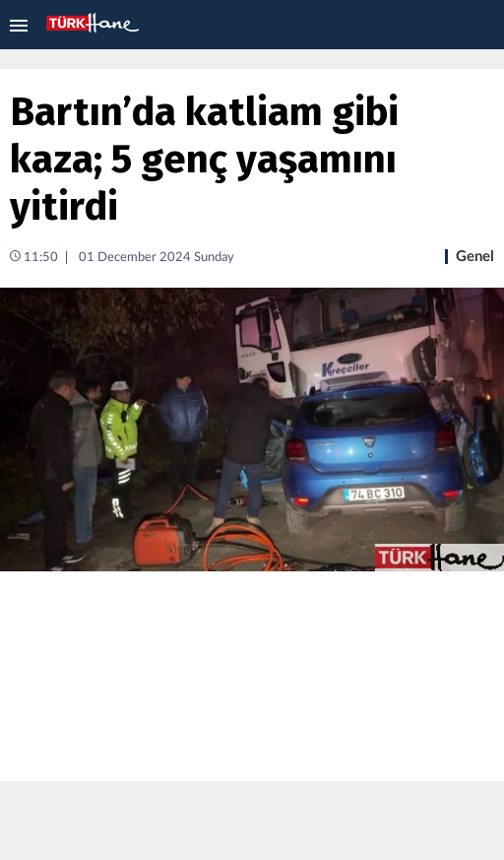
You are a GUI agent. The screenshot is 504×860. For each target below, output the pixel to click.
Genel (475, 257)
